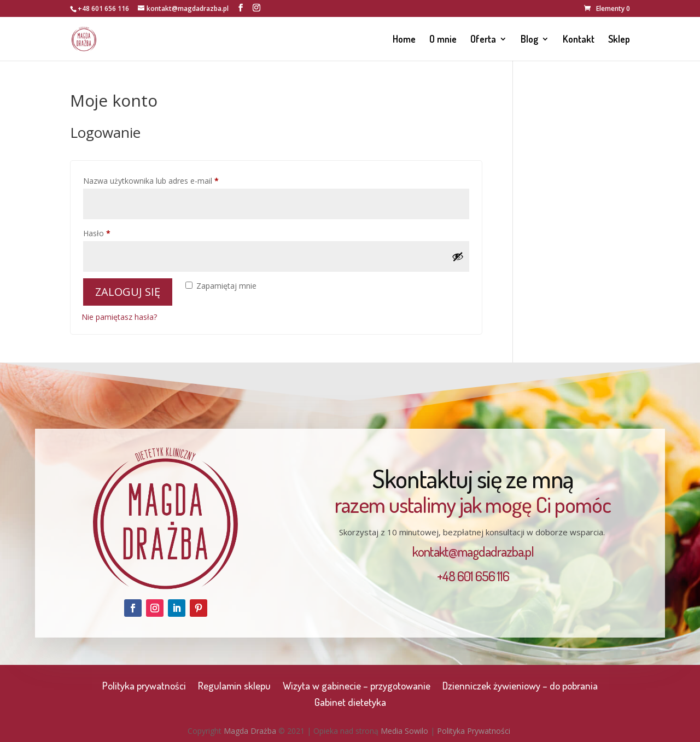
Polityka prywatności (144, 687)
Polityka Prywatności (474, 731)
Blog (529, 40)
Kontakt (579, 40)
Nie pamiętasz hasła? (119, 317)
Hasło (116, 232)
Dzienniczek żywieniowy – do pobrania (520, 687)
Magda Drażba (250, 731)
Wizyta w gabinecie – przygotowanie (357, 687)
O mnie (443, 40)
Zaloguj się (128, 292)
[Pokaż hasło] (458, 256)
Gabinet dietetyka (350, 703)
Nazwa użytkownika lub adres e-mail (171, 180)
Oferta (483, 40)
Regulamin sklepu (234, 687)
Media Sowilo (404, 731)
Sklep (619, 40)
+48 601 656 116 (103, 8)
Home (404, 40)
